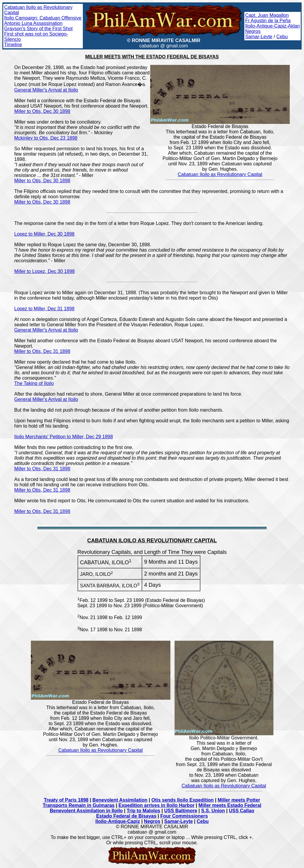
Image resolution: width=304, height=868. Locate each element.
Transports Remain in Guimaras (79, 805)
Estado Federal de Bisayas (126, 816)
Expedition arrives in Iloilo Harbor (156, 805)
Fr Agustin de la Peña (268, 21)
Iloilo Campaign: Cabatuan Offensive (43, 18)
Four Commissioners (184, 816)
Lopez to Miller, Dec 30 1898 (44, 234)
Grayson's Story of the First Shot (38, 29)
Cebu (282, 37)
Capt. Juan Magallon (267, 15)
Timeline (13, 45)
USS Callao (242, 811)
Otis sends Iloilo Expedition (183, 800)
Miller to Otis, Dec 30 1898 (42, 111)
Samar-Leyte (259, 37)
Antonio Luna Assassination (33, 23)
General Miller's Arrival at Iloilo (46, 90)
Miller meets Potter (239, 800)
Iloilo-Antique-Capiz (118, 821)
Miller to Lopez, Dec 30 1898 (45, 271)
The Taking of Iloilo (34, 383)
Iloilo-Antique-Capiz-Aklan (273, 26)
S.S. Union (213, 811)
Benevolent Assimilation (120, 800)
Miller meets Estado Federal (230, 805)
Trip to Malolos (144, 811)
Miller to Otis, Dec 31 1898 (42, 351)
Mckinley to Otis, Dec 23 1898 (46, 138)
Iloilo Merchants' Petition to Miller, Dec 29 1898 (64, 437)
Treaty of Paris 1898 (66, 800)
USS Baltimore (181, 811)
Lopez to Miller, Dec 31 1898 (44, 309)
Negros (253, 31)
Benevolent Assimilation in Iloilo (86, 811)
